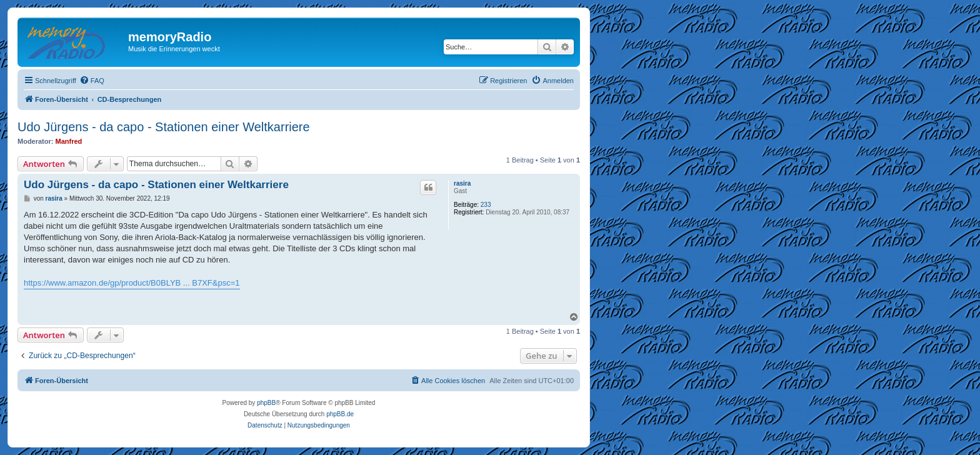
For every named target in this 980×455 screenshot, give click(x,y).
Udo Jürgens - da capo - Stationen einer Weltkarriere (164, 127)
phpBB (266, 403)
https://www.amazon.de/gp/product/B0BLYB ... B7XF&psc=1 (132, 283)
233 (486, 205)
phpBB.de (340, 414)
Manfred (69, 141)
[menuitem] (92, 81)
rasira (462, 183)
